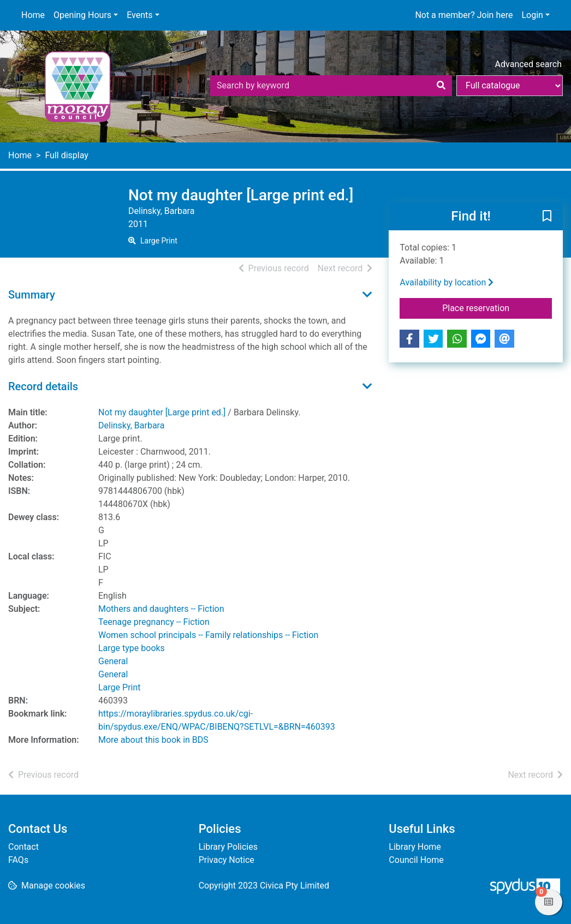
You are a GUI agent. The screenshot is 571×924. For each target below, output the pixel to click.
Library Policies (228, 847)
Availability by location (447, 282)
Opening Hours (82, 15)
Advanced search (528, 64)
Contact (23, 847)
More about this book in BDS (153, 740)
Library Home (415, 847)
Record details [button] (43, 386)
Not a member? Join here (464, 15)
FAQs (18, 860)
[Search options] (510, 86)
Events (139, 15)
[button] (547, 217)
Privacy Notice (227, 860)
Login (532, 15)
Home (33, 15)
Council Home (416, 860)
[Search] (441, 86)
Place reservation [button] (497, 307)
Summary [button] (32, 295)
